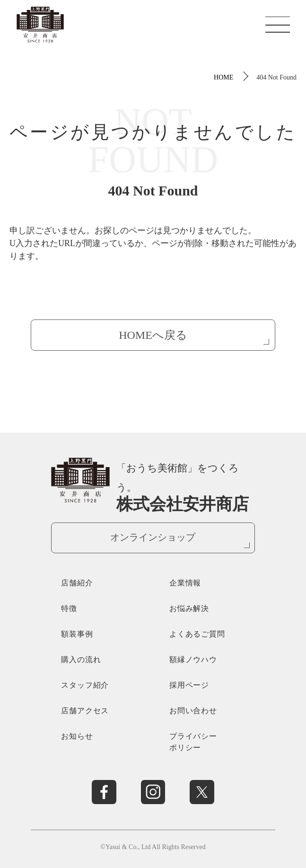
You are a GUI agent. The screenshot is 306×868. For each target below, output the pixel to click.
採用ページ (189, 685)
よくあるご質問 (197, 634)
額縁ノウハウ (193, 660)
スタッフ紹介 (85, 685)
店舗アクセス (85, 711)
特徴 (69, 608)
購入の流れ (81, 660)
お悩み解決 (189, 608)
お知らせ (77, 736)
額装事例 (77, 634)
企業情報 (185, 583)
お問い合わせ (193, 711)
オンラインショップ (153, 537)
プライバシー (207, 743)
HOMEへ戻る (153, 335)
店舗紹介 (77, 583)
